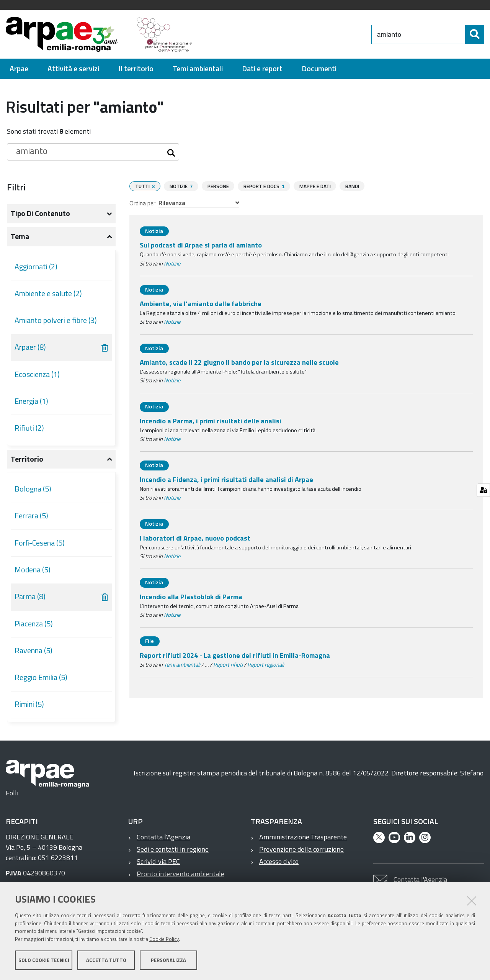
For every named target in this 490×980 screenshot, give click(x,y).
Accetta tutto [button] (106, 960)
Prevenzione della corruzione (301, 849)
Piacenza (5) (34, 624)
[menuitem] (19, 69)
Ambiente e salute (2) (48, 293)
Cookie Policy (164, 939)
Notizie (172, 263)
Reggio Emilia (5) (41, 677)
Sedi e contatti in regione (173, 849)
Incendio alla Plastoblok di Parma (191, 596)
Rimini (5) (29, 704)
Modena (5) (33, 570)
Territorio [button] (27, 459)
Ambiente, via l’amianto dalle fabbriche (201, 303)
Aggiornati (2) (36, 267)
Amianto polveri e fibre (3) (56, 320)
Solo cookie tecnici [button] (44, 960)
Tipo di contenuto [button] (40, 213)
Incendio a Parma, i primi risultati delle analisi (211, 420)
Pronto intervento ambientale (180, 874)
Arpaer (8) (30, 347)
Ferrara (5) (31, 516)
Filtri (16, 187)
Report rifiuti (228, 664)
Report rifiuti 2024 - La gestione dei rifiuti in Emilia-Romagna (235, 655)
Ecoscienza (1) (37, 374)
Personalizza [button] (168, 960)
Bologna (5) (33, 489)
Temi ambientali (182, 664)
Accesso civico (279, 861)
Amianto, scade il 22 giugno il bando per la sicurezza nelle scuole (239, 362)
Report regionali (266, 664)
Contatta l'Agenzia (163, 837)
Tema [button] (20, 236)
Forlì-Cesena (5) (40, 543)
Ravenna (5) (33, 651)
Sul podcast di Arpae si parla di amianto (201, 245)
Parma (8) (30, 597)
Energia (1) (31, 401)
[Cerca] (475, 34)
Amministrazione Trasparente (303, 837)
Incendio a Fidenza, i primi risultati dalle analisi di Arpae (226, 479)
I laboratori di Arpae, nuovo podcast (195, 538)
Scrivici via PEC (158, 861)
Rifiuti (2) (29, 428)
